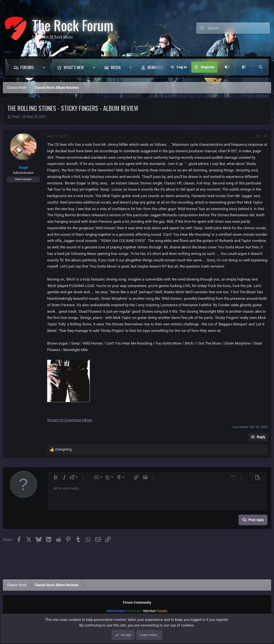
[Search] (239, 28)
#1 (266, 136)
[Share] (258, 136)
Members (155, 67)
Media (116, 67)
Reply (261, 437)
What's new (74, 67)
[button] (45, 67)
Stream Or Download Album (70, 420)
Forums (27, 67)
